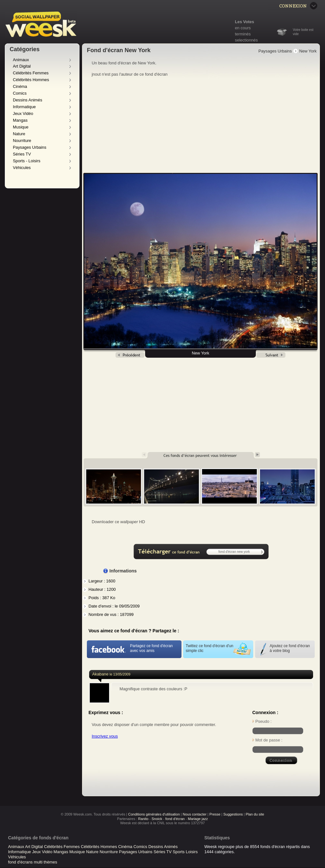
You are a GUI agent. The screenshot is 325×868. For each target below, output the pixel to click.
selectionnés (246, 40)
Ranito (143, 819)
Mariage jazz (198, 819)
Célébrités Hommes (31, 80)
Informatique (24, 107)
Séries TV (22, 154)
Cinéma (20, 86)
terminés (243, 34)
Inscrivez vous (105, 736)
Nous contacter (195, 814)
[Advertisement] (201, 125)
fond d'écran (175, 819)
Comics (20, 93)
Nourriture (22, 141)
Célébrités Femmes (31, 73)
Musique (21, 127)
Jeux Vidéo (23, 113)
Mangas (20, 120)
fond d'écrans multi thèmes (33, 862)
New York (308, 51)
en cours (243, 28)
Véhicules (22, 168)
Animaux (21, 60)
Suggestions (233, 814)
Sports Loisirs (185, 852)
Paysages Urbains (30, 147)
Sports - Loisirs (27, 161)
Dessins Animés (28, 100)
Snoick (157, 819)
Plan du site (255, 814)
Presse (215, 814)
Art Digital (22, 66)
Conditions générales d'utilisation (154, 814)
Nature (19, 134)
